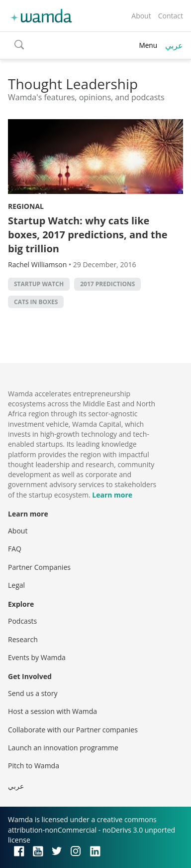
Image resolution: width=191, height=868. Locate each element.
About (141, 16)
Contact (171, 16)
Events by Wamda (37, 657)
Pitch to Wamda (34, 766)
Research (23, 639)
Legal (16, 585)
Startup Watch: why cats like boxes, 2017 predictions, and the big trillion (88, 235)
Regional (26, 206)
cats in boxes (36, 302)
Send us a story (33, 693)
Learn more (112, 495)
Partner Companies (39, 567)
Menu (148, 45)
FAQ (15, 549)
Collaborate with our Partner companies (73, 730)
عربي (174, 45)
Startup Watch (39, 284)
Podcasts (22, 621)
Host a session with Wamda (52, 711)
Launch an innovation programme (63, 748)
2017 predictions (107, 284)
